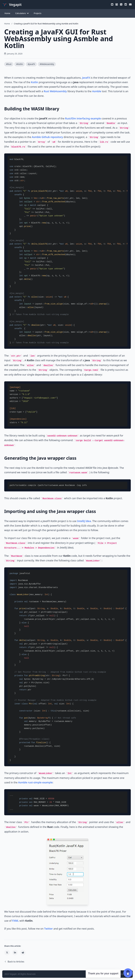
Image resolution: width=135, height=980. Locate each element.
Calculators (22, 13)
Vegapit (13, 974)
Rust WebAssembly (55, 91)
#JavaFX (31, 64)
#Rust (9, 64)
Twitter (49, 929)
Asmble (97, 91)
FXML (15, 921)
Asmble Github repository (47, 137)
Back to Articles (14, 962)
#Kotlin (20, 64)
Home (7, 13)
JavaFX (86, 78)
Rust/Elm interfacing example (83, 118)
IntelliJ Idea (84, 521)
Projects (38, 13)
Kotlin (34, 82)
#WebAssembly (47, 64)
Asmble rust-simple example (35, 782)
